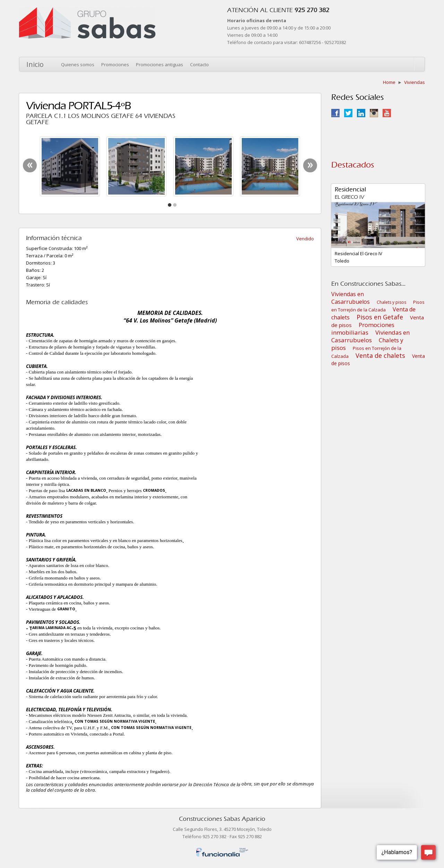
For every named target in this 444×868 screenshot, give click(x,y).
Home (389, 82)
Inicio (35, 64)
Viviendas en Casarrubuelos (351, 298)
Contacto (199, 65)
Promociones (115, 65)
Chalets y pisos (391, 302)
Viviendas (415, 82)
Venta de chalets (380, 355)
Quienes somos (78, 65)
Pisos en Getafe (380, 317)
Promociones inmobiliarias (363, 329)
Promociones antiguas (160, 65)
